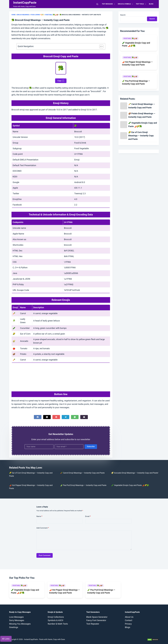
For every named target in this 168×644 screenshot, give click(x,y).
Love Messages (16, 617)
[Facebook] (38, 417)
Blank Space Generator (97, 617)
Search (123, 15)
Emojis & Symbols (126, 4)
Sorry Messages (17, 620)
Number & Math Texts (58, 624)
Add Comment (43, 528)
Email (88, 516)
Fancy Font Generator (96, 620)
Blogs (151, 4)
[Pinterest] (56, 417)
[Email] (84, 417)
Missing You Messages (20, 624)
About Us (129, 617)
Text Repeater (93, 624)
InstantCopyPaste (25, 3)
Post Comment (45, 555)
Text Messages (109, 4)
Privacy (128, 624)
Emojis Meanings (23, 15)
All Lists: (6, 639)
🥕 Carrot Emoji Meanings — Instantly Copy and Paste (82, 473)
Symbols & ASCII (56, 620)
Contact (129, 620)
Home (13, 15)
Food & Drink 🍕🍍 (37, 15)
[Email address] (69, 447)
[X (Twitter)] (47, 417)
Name (39, 516)
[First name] (39, 447)
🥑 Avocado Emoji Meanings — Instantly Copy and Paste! (135, 473)
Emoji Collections (56, 617)
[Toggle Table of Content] (100, 46)
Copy (61, 81)
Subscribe (91, 447)
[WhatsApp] (75, 417)
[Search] (97, 4)
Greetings (14, 627)
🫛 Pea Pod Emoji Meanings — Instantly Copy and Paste (83, 485)
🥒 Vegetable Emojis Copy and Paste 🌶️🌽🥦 (130, 485)
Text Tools (141, 4)
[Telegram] (65, 417)
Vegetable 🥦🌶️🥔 (52, 15)
